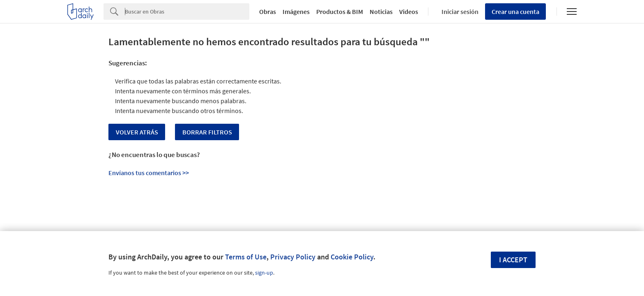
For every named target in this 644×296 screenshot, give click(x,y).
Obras (268, 12)
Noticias (381, 12)
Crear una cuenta (515, 12)
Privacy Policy (293, 257)
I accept (513, 260)
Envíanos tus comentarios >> (149, 173)
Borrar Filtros (207, 132)
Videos (409, 12)
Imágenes (296, 12)
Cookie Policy (352, 257)
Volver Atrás (137, 132)
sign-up (264, 273)
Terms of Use (246, 257)
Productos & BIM (340, 12)
